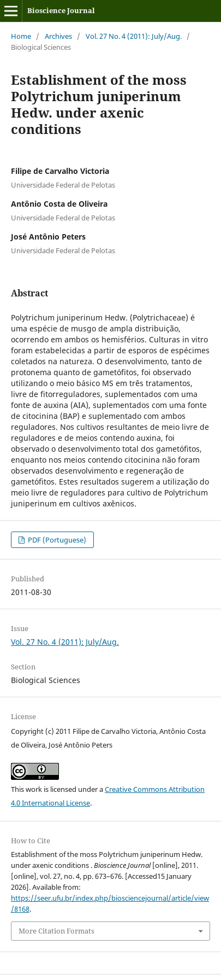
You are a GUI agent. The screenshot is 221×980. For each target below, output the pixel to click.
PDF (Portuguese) (56, 540)
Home (21, 36)
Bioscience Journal (61, 10)
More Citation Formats (56, 931)
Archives (58, 36)
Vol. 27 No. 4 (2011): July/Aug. (134, 36)
